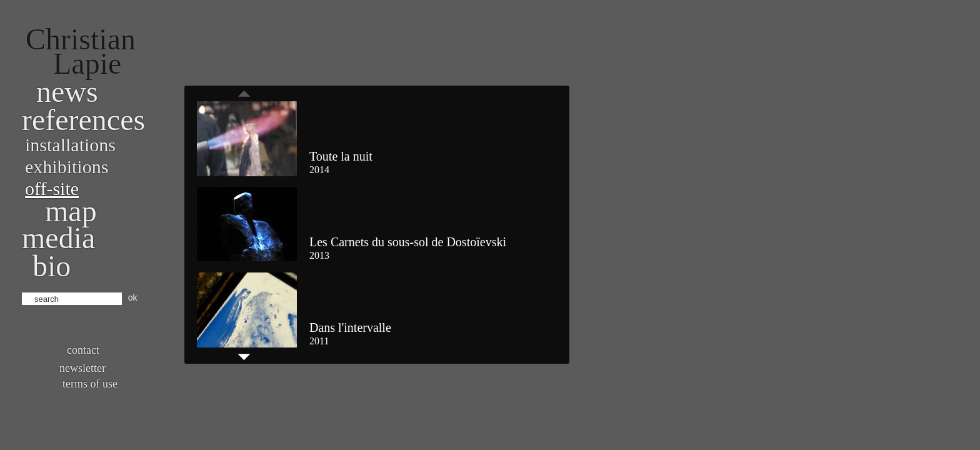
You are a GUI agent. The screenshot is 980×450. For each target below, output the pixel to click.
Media (58, 238)
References (83, 120)
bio (52, 266)
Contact (83, 350)
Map (71, 211)
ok (133, 297)
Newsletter (82, 368)
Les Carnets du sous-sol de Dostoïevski (408, 242)
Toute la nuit (341, 156)
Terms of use (90, 384)
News (67, 92)
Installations (70, 145)
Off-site (52, 188)
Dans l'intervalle (350, 327)
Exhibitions (67, 167)
